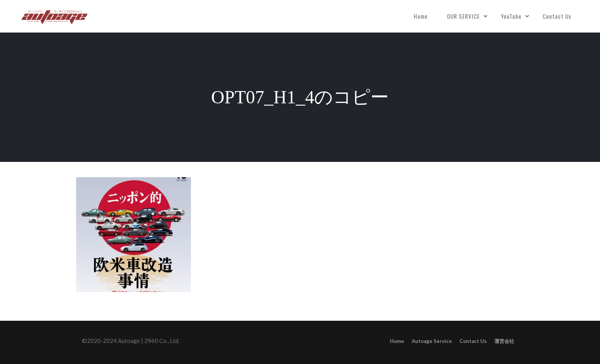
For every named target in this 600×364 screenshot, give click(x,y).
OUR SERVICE (463, 16)
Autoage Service (432, 341)
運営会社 (504, 341)
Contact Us (557, 16)
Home (421, 16)
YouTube (511, 16)
